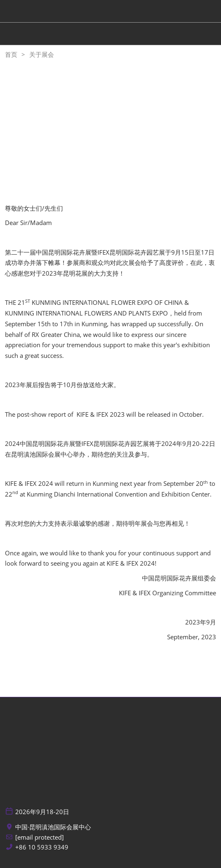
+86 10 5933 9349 (42, 847)
